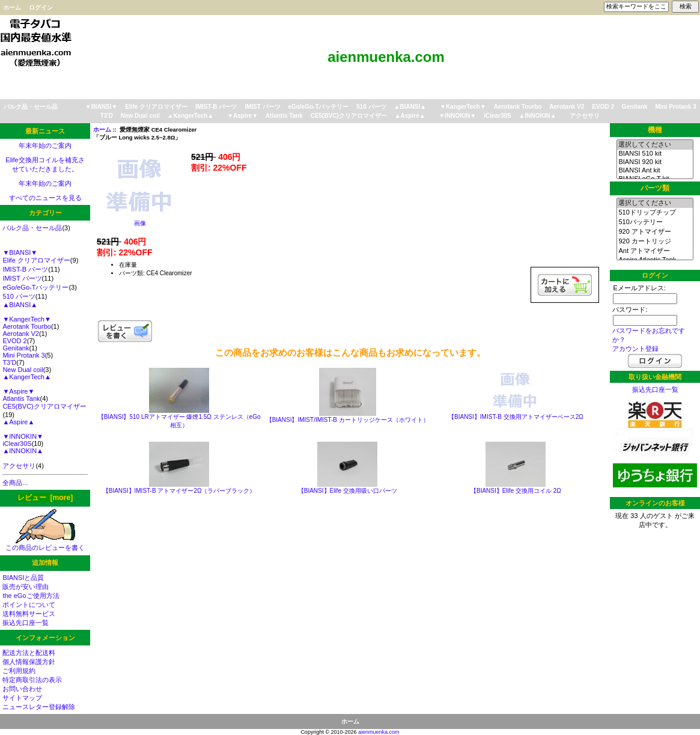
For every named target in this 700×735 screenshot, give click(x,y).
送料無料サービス (29, 614)
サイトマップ (22, 698)
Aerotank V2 (567, 107)
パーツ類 (655, 188)
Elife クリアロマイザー (156, 107)
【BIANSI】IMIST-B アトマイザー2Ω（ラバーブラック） (179, 491)
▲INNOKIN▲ (538, 116)
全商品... (15, 483)
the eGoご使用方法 (31, 596)
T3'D (107, 116)
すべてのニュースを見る (45, 198)
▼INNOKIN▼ (457, 116)
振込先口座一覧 (26, 623)
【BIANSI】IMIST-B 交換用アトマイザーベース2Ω (516, 417)
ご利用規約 (19, 671)
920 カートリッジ (655, 242)
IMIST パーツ (262, 107)
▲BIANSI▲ (410, 107)
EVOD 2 (603, 107)
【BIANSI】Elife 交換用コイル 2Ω (516, 491)
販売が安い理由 (26, 587)
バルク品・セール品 (31, 107)
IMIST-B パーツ (216, 107)
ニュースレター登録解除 (39, 707)
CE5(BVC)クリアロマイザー (349, 116)
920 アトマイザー (655, 232)
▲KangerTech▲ (190, 116)
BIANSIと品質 (23, 578)
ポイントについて (29, 605)
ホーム (12, 8)
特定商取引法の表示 (32, 680)
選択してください (655, 145)
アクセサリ (585, 116)
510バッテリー (655, 222)
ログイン (41, 8)
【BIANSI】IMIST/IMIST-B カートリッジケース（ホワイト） (348, 420)
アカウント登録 (635, 349)
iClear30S (498, 116)
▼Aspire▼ (242, 116)
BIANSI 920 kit (655, 162)
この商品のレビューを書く (45, 544)
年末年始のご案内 (45, 145)
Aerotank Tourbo (518, 107)
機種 (655, 130)
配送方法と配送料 (29, 653)
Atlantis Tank (284, 116)
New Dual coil (140, 116)
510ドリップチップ (655, 213)
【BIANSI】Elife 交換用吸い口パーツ (348, 491)
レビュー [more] (45, 498)
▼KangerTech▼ (463, 107)
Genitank (635, 107)
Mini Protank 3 (675, 107)
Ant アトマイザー (655, 251)
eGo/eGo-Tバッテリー (318, 107)
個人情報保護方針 (29, 662)
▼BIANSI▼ (102, 107)
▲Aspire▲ (410, 116)
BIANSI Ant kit (655, 171)
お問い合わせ (22, 689)
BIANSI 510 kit (655, 154)
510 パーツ (371, 107)
